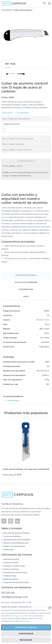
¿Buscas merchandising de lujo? (16, 543)
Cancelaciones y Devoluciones (15, 572)
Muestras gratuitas (11, 579)
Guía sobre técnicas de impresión (16, 533)
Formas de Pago (10, 576)
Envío (26, 297)
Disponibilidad (26, 289)
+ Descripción (7, 113)
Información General (26, 275)
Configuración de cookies (23, 616)
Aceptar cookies (26, 627)
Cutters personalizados (23, 10)
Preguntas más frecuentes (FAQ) (16, 582)
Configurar (26, 634)
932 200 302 (8, 593)
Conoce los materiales (12, 536)
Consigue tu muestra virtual (14, 566)
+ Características (22, 113)
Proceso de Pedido (11, 562)
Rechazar (26, 640)
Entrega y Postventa (11, 569)
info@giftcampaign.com (15, 597)
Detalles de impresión (26, 282)
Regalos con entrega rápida (14, 546)
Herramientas (7, 10)
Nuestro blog (8, 549)
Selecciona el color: (11, 124)
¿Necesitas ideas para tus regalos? (17, 540)
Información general (11, 559)
